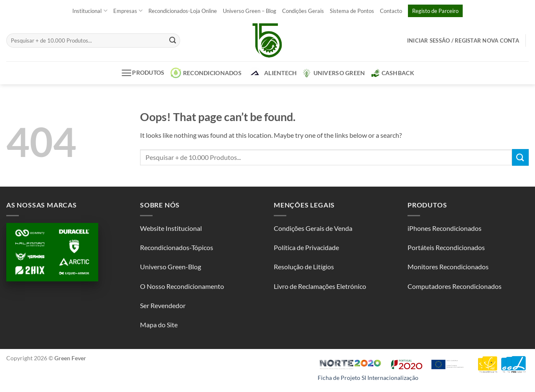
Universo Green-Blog (171, 267)
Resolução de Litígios (304, 267)
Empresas (128, 11)
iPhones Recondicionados (445, 228)
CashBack (393, 73)
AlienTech (272, 73)
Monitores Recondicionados (448, 267)
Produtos (143, 73)
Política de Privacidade (306, 247)
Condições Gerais (303, 11)
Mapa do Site (159, 325)
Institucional (90, 11)
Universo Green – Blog (250, 11)
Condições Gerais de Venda (313, 228)
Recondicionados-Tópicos (177, 247)
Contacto (391, 11)
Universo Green (334, 73)
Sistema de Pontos (352, 11)
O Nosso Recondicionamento (182, 286)
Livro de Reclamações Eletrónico (320, 286)
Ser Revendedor (163, 305)
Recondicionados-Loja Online (183, 11)
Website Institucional (171, 228)
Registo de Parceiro (435, 11)
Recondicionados (206, 73)
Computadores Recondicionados (455, 286)
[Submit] (173, 40)
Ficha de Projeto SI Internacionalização (368, 378)
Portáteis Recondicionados (446, 247)
